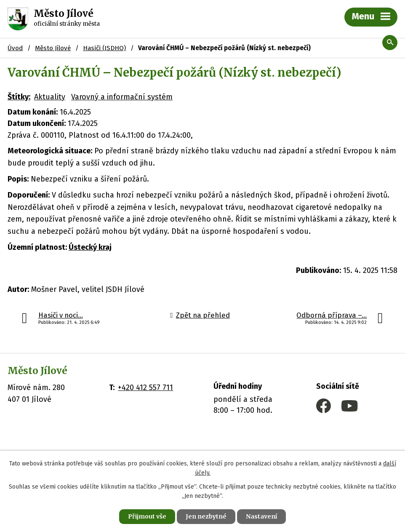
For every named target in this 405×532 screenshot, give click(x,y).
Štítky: (19, 97)
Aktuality (50, 97)
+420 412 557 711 (145, 388)
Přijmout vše (147, 516)
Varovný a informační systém (122, 97)
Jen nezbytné (206, 516)
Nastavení (261, 516)
